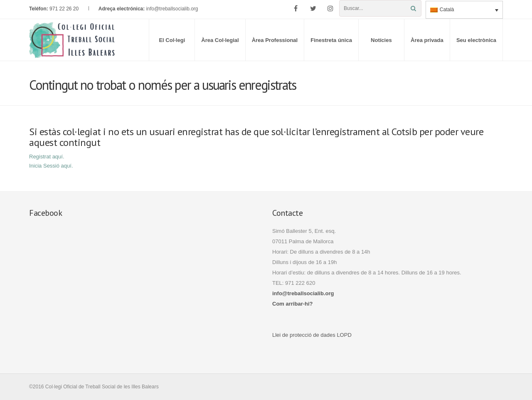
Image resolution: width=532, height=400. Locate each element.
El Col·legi (172, 40)
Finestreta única (331, 40)
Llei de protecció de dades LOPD (312, 335)
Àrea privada (427, 40)
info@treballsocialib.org (172, 9)
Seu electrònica (476, 40)
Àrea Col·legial (220, 40)
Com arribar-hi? (293, 304)
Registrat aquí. (47, 157)
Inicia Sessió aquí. (51, 166)
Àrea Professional (275, 40)
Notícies (381, 40)
